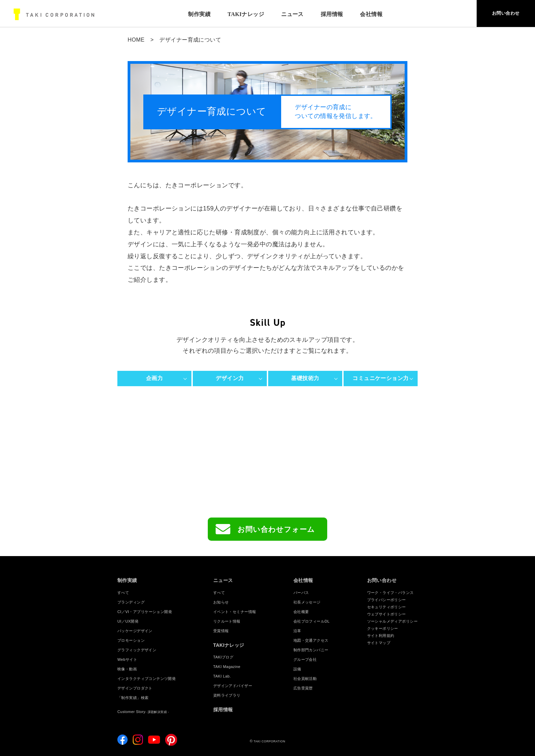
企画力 (154, 378)
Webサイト (127, 659)
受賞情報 (221, 631)
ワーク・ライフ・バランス (391, 593)
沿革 (297, 631)
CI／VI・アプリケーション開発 (145, 612)
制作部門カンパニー (311, 650)
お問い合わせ (498, 14)
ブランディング (131, 602)
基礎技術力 (305, 378)
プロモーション (131, 640)
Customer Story (143, 712)
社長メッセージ (307, 602)
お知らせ (221, 602)
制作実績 (191, 14)
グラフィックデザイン (137, 650)
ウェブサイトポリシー (387, 614)
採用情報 (324, 14)
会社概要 (301, 612)
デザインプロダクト (135, 688)
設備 (297, 669)
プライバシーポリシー (387, 600)
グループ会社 (305, 659)
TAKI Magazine (227, 667)
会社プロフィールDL (312, 621)
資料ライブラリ (227, 695)
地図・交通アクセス (311, 640)
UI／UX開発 (128, 621)
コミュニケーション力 (380, 378)
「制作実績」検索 (133, 698)
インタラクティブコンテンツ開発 (147, 679)
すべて (123, 593)
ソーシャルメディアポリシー (392, 621)
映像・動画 (127, 669)
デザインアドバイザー (233, 686)
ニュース (284, 14)
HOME (136, 40)
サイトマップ (379, 643)
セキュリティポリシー (387, 607)
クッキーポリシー (383, 628)
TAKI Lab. (222, 676)
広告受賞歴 (303, 688)
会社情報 (303, 580)
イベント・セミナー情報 (235, 612)
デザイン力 (230, 378)
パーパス (301, 593)
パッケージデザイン (135, 631)
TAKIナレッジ (238, 14)
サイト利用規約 (381, 636)
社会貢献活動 (305, 679)
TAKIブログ (223, 657)
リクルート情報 (227, 621)
